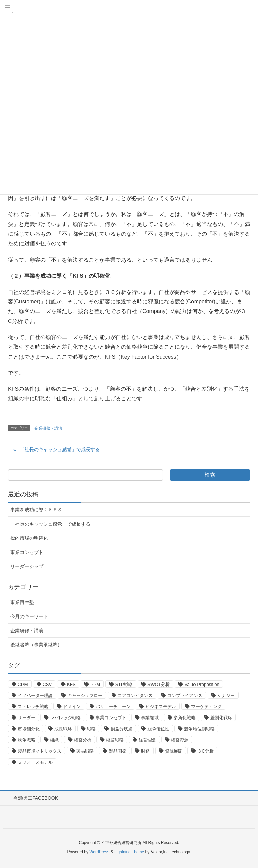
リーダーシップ (27, 566)
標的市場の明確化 (29, 538)
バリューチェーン (113, 707)
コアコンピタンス (135, 695)
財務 (145, 751)
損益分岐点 (121, 729)
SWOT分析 (159, 684)
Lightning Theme (129, 852)
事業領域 (150, 718)
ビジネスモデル (161, 707)
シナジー (226, 695)
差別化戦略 (221, 718)
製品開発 (118, 751)
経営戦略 (115, 740)
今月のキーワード (29, 616)
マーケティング (206, 707)
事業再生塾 (22, 602)
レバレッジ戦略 (65, 718)
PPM (95, 684)
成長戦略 (63, 729)
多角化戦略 (185, 718)
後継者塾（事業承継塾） (36, 645)
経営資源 (180, 740)
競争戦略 (27, 740)
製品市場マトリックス (40, 751)
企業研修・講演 (48, 428)
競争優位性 (158, 729)
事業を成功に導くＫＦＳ (36, 510)
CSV (47, 684)
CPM (23, 684)
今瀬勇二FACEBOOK (36, 798)
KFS (71, 684)
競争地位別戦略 (199, 729)
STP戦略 (124, 684)
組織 (54, 740)
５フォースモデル (35, 762)
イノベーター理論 (35, 695)
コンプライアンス (185, 695)
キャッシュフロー (85, 695)
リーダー (27, 718)
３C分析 (205, 751)
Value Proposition (202, 684)
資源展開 (174, 751)
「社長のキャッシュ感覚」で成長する (60, 449)
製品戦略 (85, 751)
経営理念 (147, 740)
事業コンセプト (27, 552)
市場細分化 (29, 729)
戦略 (91, 729)
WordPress (99, 852)
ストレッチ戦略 (33, 707)
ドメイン (72, 707)
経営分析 (83, 740)
